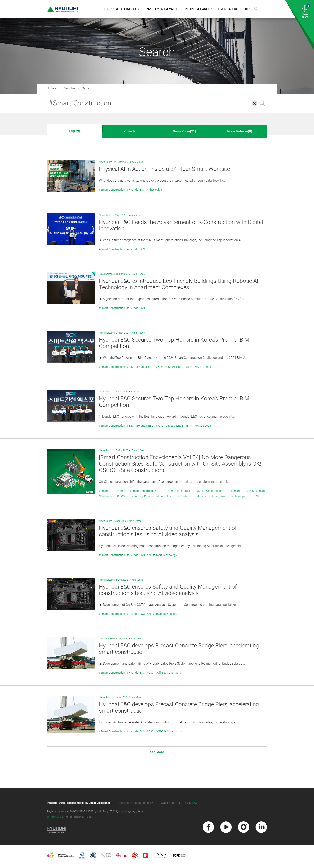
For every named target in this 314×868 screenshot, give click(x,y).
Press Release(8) (240, 131)
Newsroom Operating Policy (136, 803)
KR (247, 9)
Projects (129, 131)
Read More (157, 752)
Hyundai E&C (228, 9)
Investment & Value (162, 9)
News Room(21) (184, 131)
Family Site (190, 803)
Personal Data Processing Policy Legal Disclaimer (78, 803)
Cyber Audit (168, 803)
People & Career (198, 9)
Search (68, 88)
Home (51, 88)
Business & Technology (120, 9)
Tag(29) (74, 131)
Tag (85, 88)
